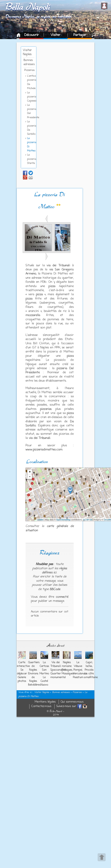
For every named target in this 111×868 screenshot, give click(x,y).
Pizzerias (29, 70)
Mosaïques (68, 674)
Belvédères (34, 685)
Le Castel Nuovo (44, 681)
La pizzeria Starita (32, 159)
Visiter (55, 35)
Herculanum (80, 674)
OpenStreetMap (63, 520)
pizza (52, 286)
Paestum (78, 677)
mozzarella (33, 315)
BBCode (55, 589)
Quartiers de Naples (34, 666)
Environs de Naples (33, 677)
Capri (89, 662)
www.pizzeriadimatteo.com (44, 450)
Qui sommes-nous (72, 702)
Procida (89, 670)
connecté (62, 597)
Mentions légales (45, 702)
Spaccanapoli (58, 670)
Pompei (78, 670)
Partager (80, 35)
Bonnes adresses (61, 692)
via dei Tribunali (58, 266)
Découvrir (32, 35)
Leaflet (40, 520)
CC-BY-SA (88, 520)
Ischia (89, 666)
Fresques (67, 670)
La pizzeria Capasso (32, 97)
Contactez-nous (41, 706)
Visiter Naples (42, 692)
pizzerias (46, 409)
